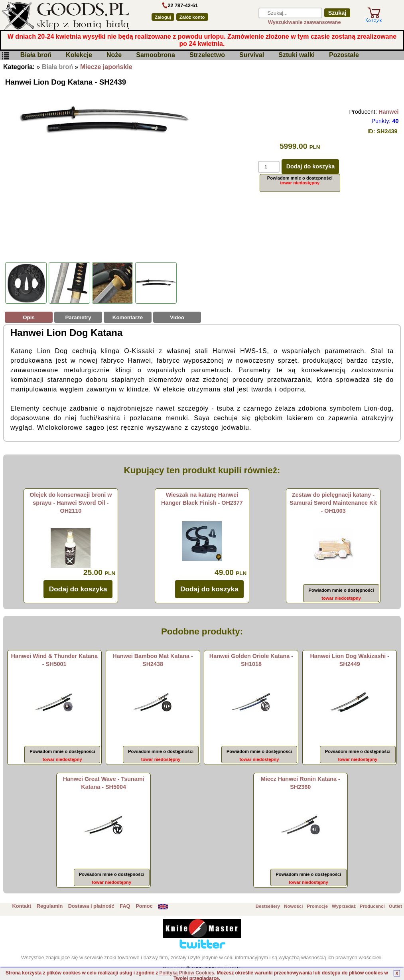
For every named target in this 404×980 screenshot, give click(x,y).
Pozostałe (344, 55)
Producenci (372, 906)
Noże (114, 55)
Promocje (317, 906)
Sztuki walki (297, 55)
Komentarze (128, 317)
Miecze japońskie (106, 67)
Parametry (78, 317)
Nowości (293, 906)
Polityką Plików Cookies (186, 973)
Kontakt (22, 906)
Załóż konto (192, 17)
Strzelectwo (207, 55)
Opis (29, 317)
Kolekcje (79, 55)
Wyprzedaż (344, 906)
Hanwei (388, 112)
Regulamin (50, 906)
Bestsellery (268, 906)
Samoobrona (156, 55)
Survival (252, 55)
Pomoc (144, 906)
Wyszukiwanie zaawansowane (304, 22)
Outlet (395, 906)
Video (177, 317)
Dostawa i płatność (91, 906)
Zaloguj (163, 17)
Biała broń (36, 55)
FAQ (125, 906)
